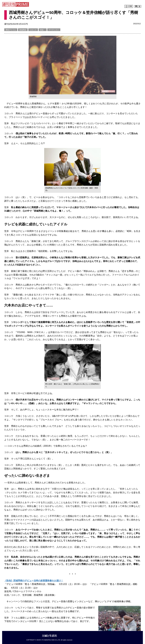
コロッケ (33, 30)
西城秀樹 (23, 30)
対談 (43, 30)
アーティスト (54, 30)
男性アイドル (11, 30)
